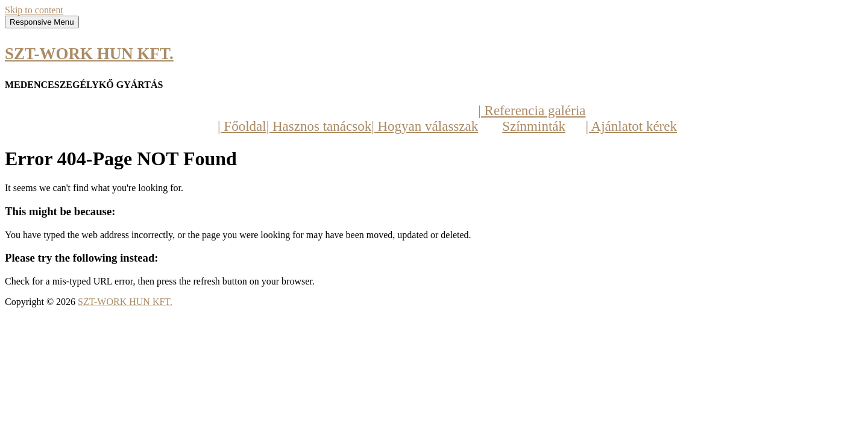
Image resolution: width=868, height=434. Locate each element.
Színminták (534, 126)
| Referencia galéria (532, 111)
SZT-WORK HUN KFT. (89, 54)
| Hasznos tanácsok (319, 126)
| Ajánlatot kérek (631, 126)
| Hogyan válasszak (425, 126)
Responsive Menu (42, 22)
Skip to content (34, 10)
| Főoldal (242, 126)
